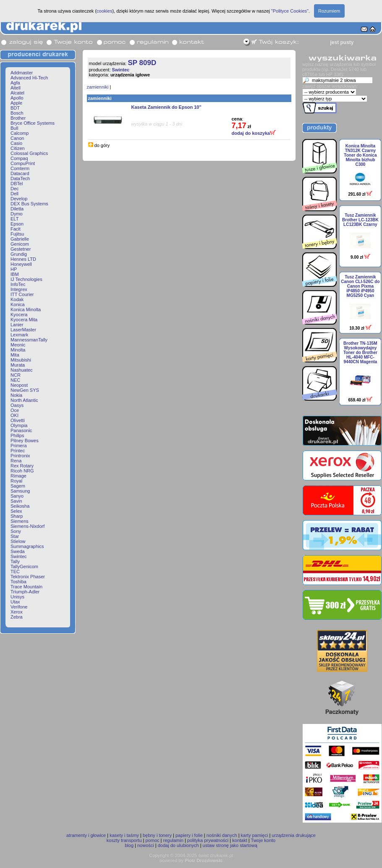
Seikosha (20, 506)
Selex (16, 511)
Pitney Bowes (25, 441)
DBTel (17, 184)
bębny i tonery (157, 835)
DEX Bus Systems (29, 204)
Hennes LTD (23, 259)
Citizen (18, 148)
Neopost (19, 385)
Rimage (18, 476)
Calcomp (20, 133)
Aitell (16, 88)
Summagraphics (27, 546)
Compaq (19, 158)
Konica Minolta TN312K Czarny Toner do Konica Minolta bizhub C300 (360, 155)
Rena (16, 461)
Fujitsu (17, 234)
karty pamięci (255, 835)
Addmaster (22, 73)
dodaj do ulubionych (178, 845)
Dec (15, 189)
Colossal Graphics (29, 153)
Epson (17, 224)
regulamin (173, 840)
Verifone (19, 607)
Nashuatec (22, 370)
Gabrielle (20, 239)
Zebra (17, 617)
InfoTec (18, 284)
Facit (16, 229)
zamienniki (98, 87)
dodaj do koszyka (254, 133)
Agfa (15, 83)
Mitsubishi (21, 360)
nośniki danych (222, 835)
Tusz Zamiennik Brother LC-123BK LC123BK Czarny (360, 220)
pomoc (153, 840)
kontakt (239, 840)
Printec (18, 451)
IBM (15, 274)
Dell (14, 194)
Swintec (19, 556)
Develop (19, 199)
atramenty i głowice (86, 835)
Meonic (18, 345)
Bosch (17, 113)
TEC (15, 572)
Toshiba (18, 582)
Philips (17, 435)
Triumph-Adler (25, 592)
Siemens (20, 521)
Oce (15, 410)
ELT (14, 219)
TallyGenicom (24, 566)
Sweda (18, 551)
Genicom (20, 244)
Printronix (20, 456)
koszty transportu (124, 840)
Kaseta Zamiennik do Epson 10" (166, 107)
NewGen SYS (25, 390)
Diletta (17, 209)
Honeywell (21, 264)
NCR (16, 375)
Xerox (17, 612)
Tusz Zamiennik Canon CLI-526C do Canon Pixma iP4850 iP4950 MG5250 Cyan (360, 286)
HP (14, 269)
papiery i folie (189, 835)
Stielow (18, 541)
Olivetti (18, 420)
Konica (18, 304)
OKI (14, 415)
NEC (15, 380)
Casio (16, 143)
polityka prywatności (208, 840)
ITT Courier (22, 294)
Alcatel (17, 93)
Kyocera (19, 315)
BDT (15, 108)
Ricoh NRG (22, 471)
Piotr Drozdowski (204, 860)
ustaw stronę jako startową (230, 845)
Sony (16, 531)
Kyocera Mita (24, 320)
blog (129, 845)
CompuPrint (23, 163)
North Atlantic (24, 400)
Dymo (17, 214)
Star (15, 536)
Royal (16, 481)
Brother (18, 118)
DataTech (20, 178)
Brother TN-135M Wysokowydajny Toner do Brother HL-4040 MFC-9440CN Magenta (360, 353)
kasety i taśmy (124, 835)
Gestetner (21, 249)
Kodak (17, 299)
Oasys (17, 405)
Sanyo (17, 496)
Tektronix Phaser (28, 577)
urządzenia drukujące (294, 835)
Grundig (19, 254)
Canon (17, 138)
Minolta (18, 350)
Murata (18, 365)
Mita (15, 355)
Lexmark (19, 335)
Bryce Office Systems (33, 123)
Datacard (20, 173)
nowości (146, 845)
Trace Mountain (26, 587)
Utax (15, 602)
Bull (14, 128)
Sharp (17, 516)
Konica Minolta (26, 309)
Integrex (19, 289)
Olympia (19, 425)
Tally (15, 561)
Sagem (18, 486)
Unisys (17, 597)
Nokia (16, 395)
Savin (16, 501)
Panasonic (21, 430)
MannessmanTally (29, 340)
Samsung (20, 491)
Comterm (20, 168)
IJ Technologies (26, 279)
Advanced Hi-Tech (29, 78)
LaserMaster (23, 330)
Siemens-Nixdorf (27, 526)
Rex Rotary (22, 466)
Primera (19, 446)
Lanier (17, 325)
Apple (16, 103)
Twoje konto (263, 840)
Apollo (17, 98)
